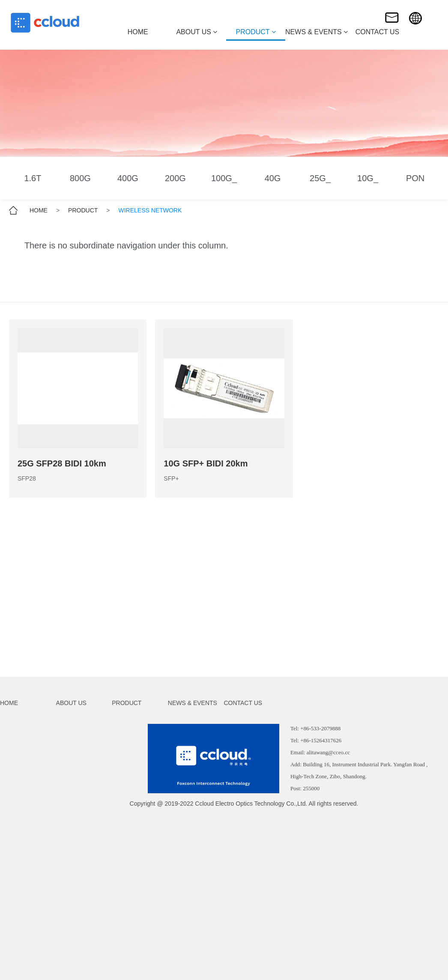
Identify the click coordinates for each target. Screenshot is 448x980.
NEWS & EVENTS (193, 703)
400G (128, 178)
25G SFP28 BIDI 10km (62, 463)
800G (80, 178)
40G (273, 178)
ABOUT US (71, 703)
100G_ (224, 178)
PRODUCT (83, 210)
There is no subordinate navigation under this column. (126, 245)
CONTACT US (243, 703)
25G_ (320, 178)
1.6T (33, 178)
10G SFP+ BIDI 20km (206, 463)
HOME (39, 210)
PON (415, 178)
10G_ (368, 178)
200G (175, 178)
